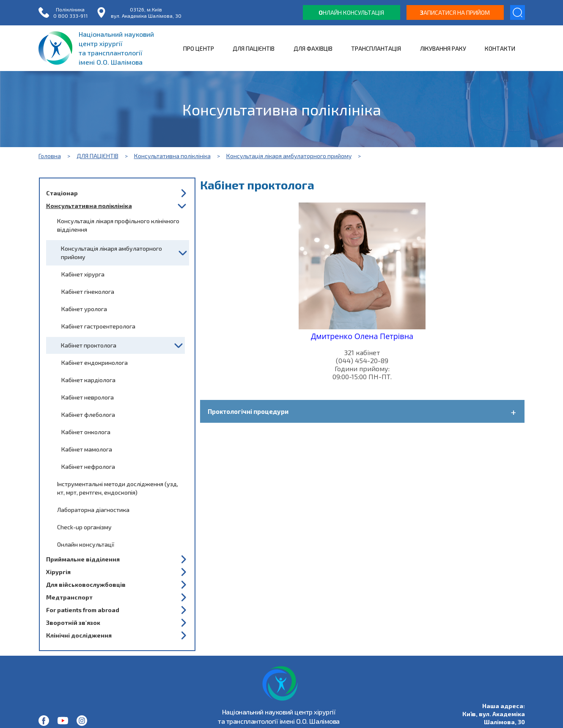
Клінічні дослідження (79, 635)
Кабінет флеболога (88, 415)
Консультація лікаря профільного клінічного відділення (118, 225)
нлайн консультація (351, 12)
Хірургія (58, 572)
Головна (50, 156)
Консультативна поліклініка (172, 156)
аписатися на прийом (455, 12)
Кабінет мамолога (87, 449)
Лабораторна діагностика (93, 510)
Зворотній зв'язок (73, 623)
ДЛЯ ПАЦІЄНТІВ (254, 48)
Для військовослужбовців (86, 584)
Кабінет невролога (88, 397)
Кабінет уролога (84, 309)
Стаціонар (62, 193)
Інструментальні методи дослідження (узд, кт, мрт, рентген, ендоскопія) (118, 488)
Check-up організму (84, 527)
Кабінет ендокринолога (95, 363)
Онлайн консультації (86, 544)
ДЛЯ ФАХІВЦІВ (313, 48)
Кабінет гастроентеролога (98, 326)
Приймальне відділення (83, 559)
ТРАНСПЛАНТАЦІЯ (376, 48)
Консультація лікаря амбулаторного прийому (289, 156)
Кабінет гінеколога (88, 291)
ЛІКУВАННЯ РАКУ (443, 48)
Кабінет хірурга (83, 274)
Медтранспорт (69, 597)
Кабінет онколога (86, 432)
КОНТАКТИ (500, 48)
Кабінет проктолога (89, 345)
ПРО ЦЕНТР (199, 48)
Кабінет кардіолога (88, 380)
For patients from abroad (83, 610)
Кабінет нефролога (88, 467)
